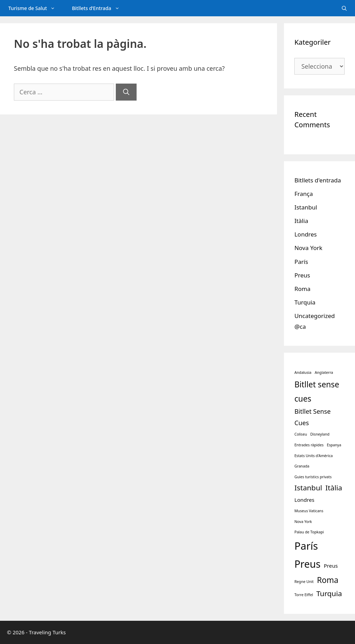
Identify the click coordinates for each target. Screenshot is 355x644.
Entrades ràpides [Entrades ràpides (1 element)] (309, 445)
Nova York (308, 248)
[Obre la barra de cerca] (344, 8)
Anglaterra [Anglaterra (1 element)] (324, 372)
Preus (302, 275)
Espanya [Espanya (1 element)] (334, 445)
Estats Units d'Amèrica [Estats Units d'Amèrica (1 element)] (314, 456)
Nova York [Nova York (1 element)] (303, 522)
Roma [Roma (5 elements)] (328, 580)
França (304, 194)
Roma (302, 289)
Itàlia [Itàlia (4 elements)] (334, 488)
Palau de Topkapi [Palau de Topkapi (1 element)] (309, 532)
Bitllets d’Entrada (100, 8)
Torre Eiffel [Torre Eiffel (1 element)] (304, 595)
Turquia (305, 302)
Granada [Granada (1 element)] (302, 466)
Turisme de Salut (36, 8)
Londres (306, 234)
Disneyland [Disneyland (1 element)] (320, 434)
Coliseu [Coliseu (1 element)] (301, 434)
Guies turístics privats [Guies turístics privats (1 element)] (313, 477)
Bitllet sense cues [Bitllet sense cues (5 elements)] (317, 392)
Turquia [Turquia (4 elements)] (329, 593)
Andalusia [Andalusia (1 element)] (303, 372)
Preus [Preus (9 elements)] (307, 564)
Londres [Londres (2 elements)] (304, 500)
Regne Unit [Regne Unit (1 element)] (304, 582)
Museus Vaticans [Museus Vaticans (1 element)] (309, 511)
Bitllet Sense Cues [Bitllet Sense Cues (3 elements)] (313, 417)
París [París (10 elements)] (306, 546)
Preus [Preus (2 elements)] (331, 566)
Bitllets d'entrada (318, 180)
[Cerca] (126, 92)
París (301, 262)
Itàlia (301, 221)
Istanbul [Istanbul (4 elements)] (308, 488)
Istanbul (306, 207)
